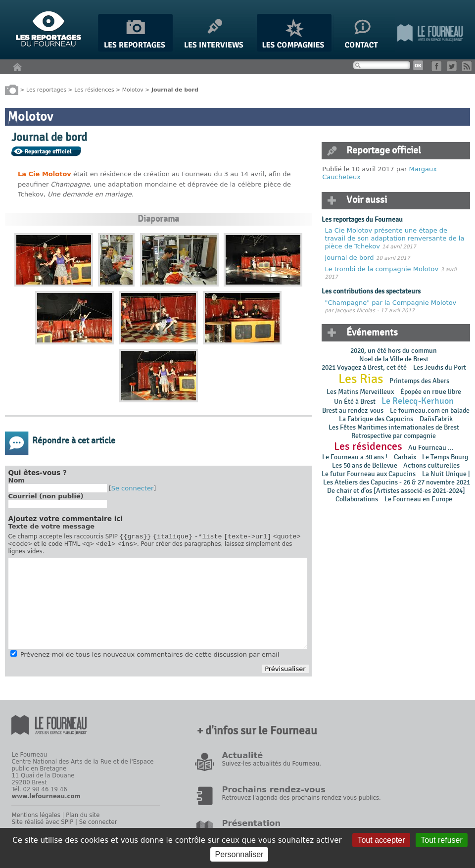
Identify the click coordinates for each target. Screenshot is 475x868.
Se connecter (133, 488)
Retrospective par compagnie (394, 436)
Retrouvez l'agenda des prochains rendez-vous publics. (301, 801)
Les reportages (46, 89)
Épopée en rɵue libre (431, 392)
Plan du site (83, 818)
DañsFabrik (436, 419)
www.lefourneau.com (46, 799)
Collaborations (357, 499)
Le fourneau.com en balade (430, 410)
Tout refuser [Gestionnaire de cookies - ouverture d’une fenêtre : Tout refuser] (441, 840)
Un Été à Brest (355, 402)
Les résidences (94, 89)
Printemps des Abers (419, 381)
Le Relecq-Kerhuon (418, 401)
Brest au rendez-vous (353, 410)
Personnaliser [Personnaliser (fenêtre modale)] (239, 854)
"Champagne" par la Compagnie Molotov (391, 303)
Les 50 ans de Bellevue (365, 465)
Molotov (133, 89)
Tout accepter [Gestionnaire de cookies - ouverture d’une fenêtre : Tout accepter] (381, 840)
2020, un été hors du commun (394, 351)
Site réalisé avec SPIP (42, 825)
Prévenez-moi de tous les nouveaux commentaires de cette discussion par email (150, 657)
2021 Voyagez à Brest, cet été (364, 367)
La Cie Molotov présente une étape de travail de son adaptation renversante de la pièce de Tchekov (395, 238)
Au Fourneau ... (431, 448)
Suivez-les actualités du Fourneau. (271, 767)
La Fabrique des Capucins (376, 419)
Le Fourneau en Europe (418, 499)
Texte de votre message (52, 526)
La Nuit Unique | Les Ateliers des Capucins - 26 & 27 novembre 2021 (396, 478)
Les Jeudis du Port (440, 367)
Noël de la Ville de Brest (394, 359)
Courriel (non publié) (46, 496)
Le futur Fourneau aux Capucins (369, 474)
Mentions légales (36, 818)
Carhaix (405, 457)
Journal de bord (350, 258)
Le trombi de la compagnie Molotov (382, 269)
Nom (17, 480)
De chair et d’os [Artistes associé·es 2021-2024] (396, 491)
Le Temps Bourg (446, 457)
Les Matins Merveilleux (360, 392)
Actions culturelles (431, 465)
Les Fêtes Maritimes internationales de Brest (394, 427)
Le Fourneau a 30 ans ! (355, 457)
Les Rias (361, 379)
